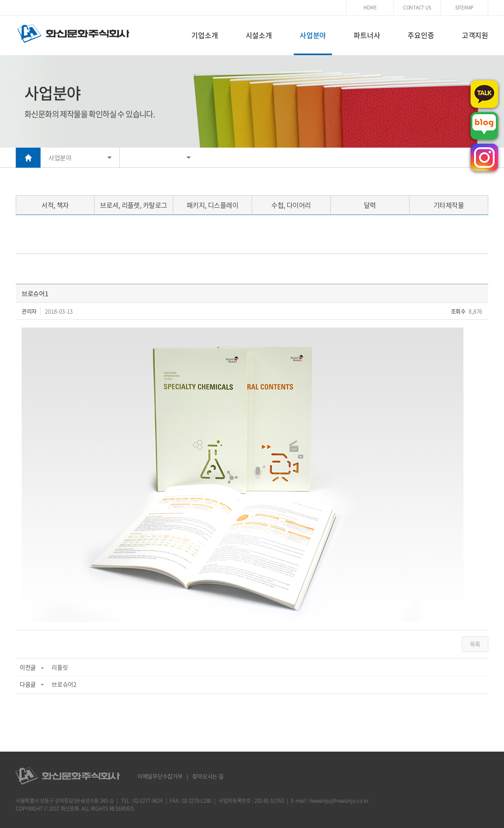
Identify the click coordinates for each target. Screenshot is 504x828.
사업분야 (313, 35)
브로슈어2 (64, 684)
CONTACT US (417, 7)
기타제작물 (449, 205)
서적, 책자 (55, 205)
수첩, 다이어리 (291, 205)
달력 (370, 205)
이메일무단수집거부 (160, 776)
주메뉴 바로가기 (0, 0)
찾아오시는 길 (208, 776)
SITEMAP (464, 7)
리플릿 (60, 667)
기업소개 (205, 35)
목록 (475, 644)
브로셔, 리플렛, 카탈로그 (134, 205)
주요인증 (421, 35)
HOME (370, 7)
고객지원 (475, 35)
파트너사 (367, 35)
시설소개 (259, 35)
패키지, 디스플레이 (213, 205)
